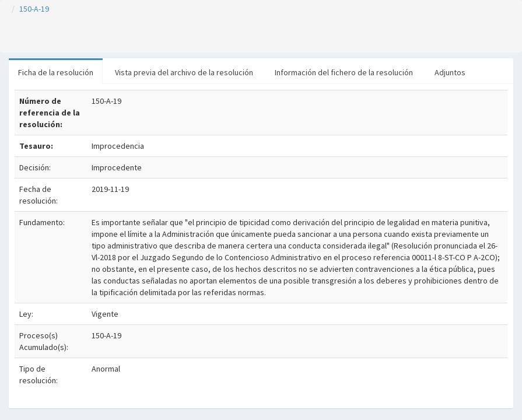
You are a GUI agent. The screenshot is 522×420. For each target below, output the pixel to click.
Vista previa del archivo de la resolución (184, 72)
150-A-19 (34, 9)
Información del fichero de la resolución (344, 72)
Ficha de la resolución (56, 72)
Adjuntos (450, 72)
